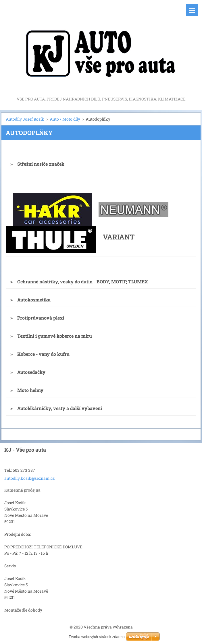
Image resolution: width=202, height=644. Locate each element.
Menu (192, 10)
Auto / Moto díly (65, 119)
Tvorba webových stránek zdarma (97, 637)
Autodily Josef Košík (25, 119)
